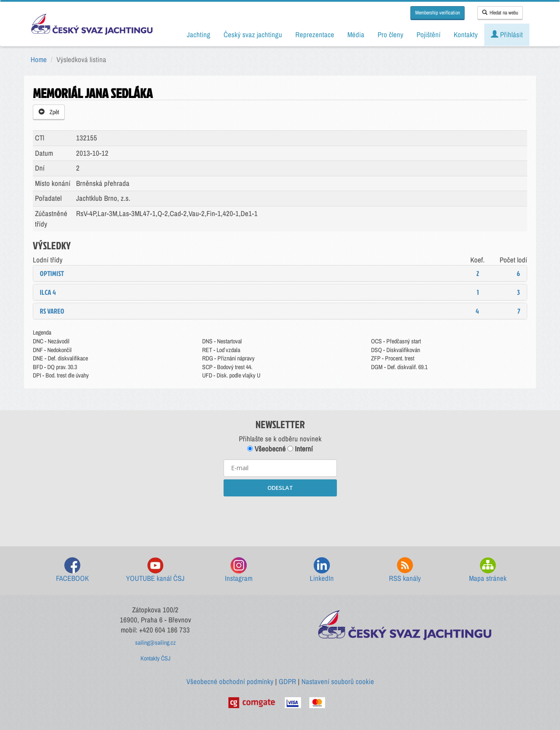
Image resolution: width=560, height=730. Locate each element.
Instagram (239, 570)
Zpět (49, 112)
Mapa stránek (488, 570)
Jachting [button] (199, 35)
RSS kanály (405, 570)
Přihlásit (507, 35)
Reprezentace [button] (315, 35)
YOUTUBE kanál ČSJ (155, 570)
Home (39, 59)
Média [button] (356, 35)
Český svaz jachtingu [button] (253, 35)
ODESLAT (280, 488)
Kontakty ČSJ (156, 658)
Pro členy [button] (390, 35)
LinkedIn (322, 570)
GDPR (287, 681)
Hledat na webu (500, 13)
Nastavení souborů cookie (338, 681)
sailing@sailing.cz (156, 643)
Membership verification (437, 13)
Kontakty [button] (466, 35)
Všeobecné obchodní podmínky (230, 681)
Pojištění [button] (429, 35)
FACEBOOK (72, 570)
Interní (300, 449)
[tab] (280, 273)
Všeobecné (266, 449)
